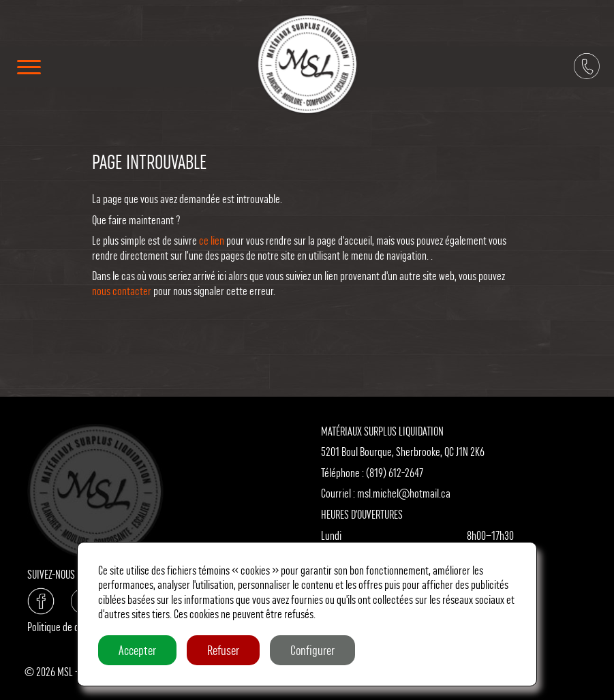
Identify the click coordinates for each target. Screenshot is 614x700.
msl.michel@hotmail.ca (404, 493)
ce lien (212, 240)
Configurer (312, 650)
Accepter (137, 650)
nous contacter (122, 291)
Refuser (223, 650)
